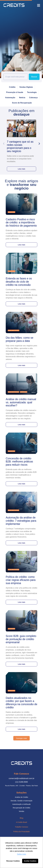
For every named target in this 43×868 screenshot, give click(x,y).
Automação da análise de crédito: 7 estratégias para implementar (21, 521)
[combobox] (16, 77)
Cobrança (33, 98)
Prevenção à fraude (15, 92)
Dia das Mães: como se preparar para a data (19, 339)
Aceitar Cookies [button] (30, 861)
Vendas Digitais (26, 87)
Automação (10, 98)
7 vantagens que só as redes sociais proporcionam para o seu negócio (20, 146)
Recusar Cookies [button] (13, 861)
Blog (21, 818)
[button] (39, 5)
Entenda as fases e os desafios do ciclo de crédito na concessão (19, 282)
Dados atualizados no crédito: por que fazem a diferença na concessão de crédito (21, 703)
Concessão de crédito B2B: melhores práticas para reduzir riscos (19, 462)
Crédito (12, 87)
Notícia (22, 98)
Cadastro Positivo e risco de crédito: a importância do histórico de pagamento (21, 222)
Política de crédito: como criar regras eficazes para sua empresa (21, 580)
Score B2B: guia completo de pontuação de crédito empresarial (21, 639)
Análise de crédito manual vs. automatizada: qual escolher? (21, 402)
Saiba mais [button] (21, 854)
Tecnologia (32, 92)
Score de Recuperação (22, 103)
